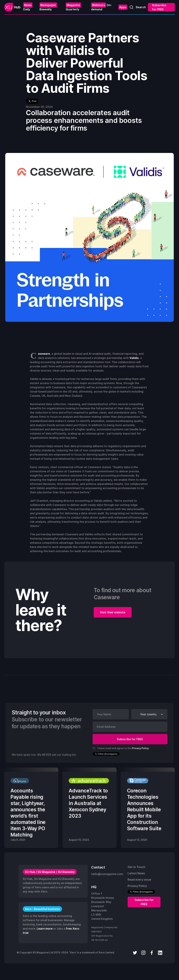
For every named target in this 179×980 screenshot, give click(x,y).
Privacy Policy (140, 748)
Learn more (45, 929)
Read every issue (139, 880)
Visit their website (113, 612)
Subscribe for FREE (160, 7)
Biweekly (48, 7)
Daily (28, 7)
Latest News (136, 873)
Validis (134, 358)
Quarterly (73, 7)
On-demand (101, 7)
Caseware (44, 354)
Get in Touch (136, 867)
